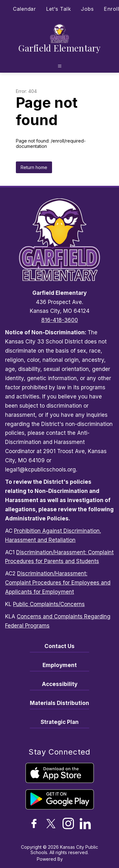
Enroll (111, 9)
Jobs (87, 9)
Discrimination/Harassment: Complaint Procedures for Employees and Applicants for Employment (58, 583)
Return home (34, 167)
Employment (60, 665)
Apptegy (73, 859)
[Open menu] (60, 66)
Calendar (24, 9)
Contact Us (60, 646)
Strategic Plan (60, 722)
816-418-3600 (60, 320)
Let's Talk (58, 9)
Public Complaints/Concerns (49, 604)
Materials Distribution (60, 703)
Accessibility (60, 684)
